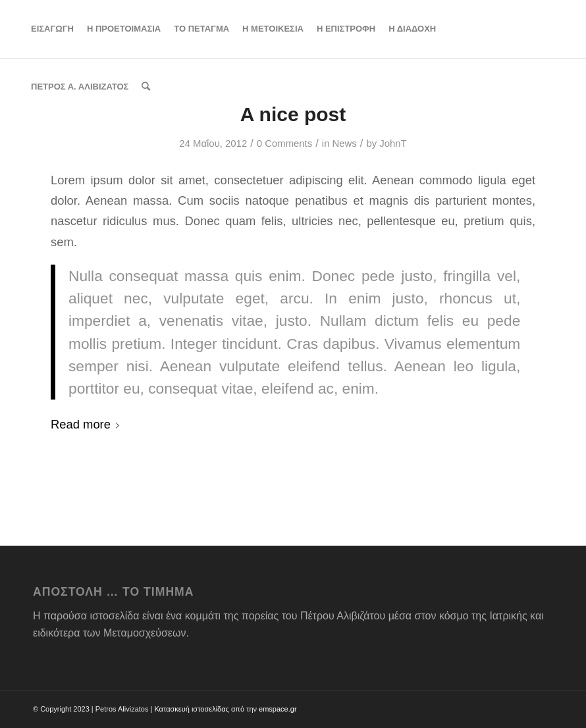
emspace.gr (278, 709)
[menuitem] (52, 29)
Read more (88, 424)
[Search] (146, 87)
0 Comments (284, 143)
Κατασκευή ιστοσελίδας (191, 709)
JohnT (393, 143)
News (345, 143)
